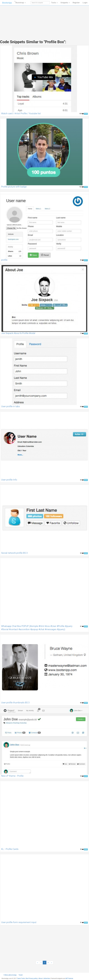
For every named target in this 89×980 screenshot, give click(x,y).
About (41, 978)
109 (81, 114)
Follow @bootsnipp (10, 975)
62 (82, 553)
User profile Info (9, 480)
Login (85, 3)
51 (82, 922)
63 (82, 480)
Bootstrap (20, 2)
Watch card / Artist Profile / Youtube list (21, 113)
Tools (54, 3)
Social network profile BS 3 (14, 553)
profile (4, 260)
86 (82, 260)
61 (82, 626)
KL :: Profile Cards (10, 849)
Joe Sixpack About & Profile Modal (18, 333)
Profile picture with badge (14, 187)
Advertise (47, 978)
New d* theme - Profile (12, 776)
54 (82, 776)
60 (82, 703)
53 (82, 849)
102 (81, 187)
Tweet (21, 975)
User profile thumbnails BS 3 (15, 703)
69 (82, 407)
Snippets (65, 3)
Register (76, 3)
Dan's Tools (21, 978)
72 (82, 333)
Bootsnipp (7, 3)
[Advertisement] (45, 20)
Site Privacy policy (32, 978)
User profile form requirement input (19, 922)
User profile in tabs (11, 406)
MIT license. (70, 978)
